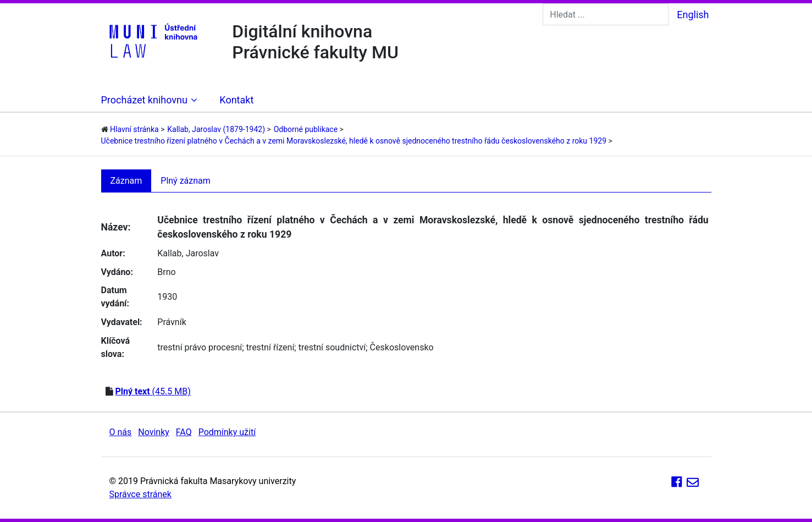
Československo (402, 347)
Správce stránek (140, 494)
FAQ (184, 432)
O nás (121, 432)
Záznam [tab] (126, 181)
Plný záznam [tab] (186, 181)
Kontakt (236, 100)
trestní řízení (270, 347)
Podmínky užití (227, 432)
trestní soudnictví (332, 347)
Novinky (154, 432)
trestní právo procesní (200, 347)
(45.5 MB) (153, 391)
